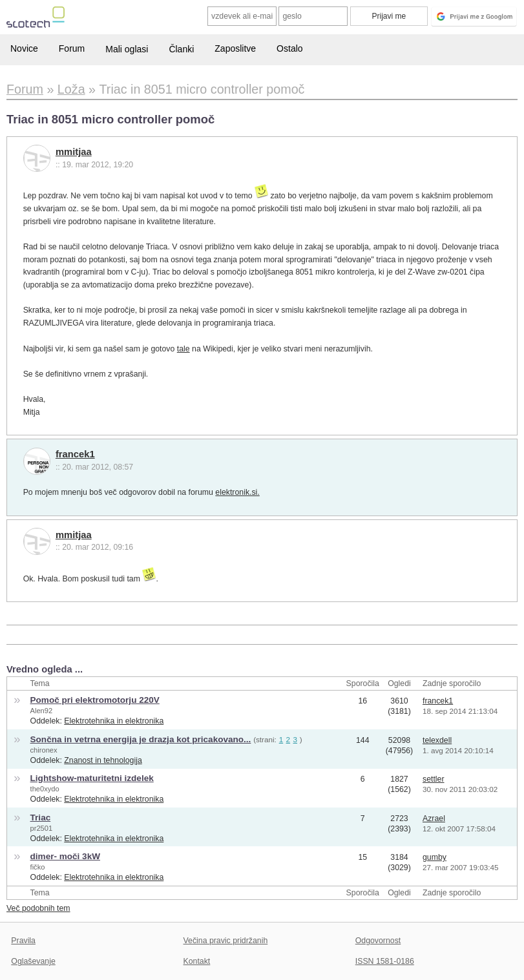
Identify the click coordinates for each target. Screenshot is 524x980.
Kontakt (197, 961)
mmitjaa (74, 152)
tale (183, 349)
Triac (41, 818)
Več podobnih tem (38, 908)
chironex (44, 750)
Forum (72, 48)
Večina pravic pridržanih (226, 941)
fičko (38, 867)
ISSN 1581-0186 (385, 961)
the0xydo (45, 789)
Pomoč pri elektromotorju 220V (95, 700)
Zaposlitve (235, 48)
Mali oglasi (127, 49)
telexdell (437, 740)
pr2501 (42, 828)
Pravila (23, 941)
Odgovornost (378, 941)
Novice (24, 48)
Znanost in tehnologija (103, 760)
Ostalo (289, 48)
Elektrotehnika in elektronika (114, 721)
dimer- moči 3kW (65, 856)
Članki (181, 49)
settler (434, 779)
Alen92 (42, 711)
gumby (435, 857)
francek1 (75, 454)
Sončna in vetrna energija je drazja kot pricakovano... (141, 739)
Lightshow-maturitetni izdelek (92, 778)
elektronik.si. (237, 492)
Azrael (434, 818)
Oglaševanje (33, 961)
